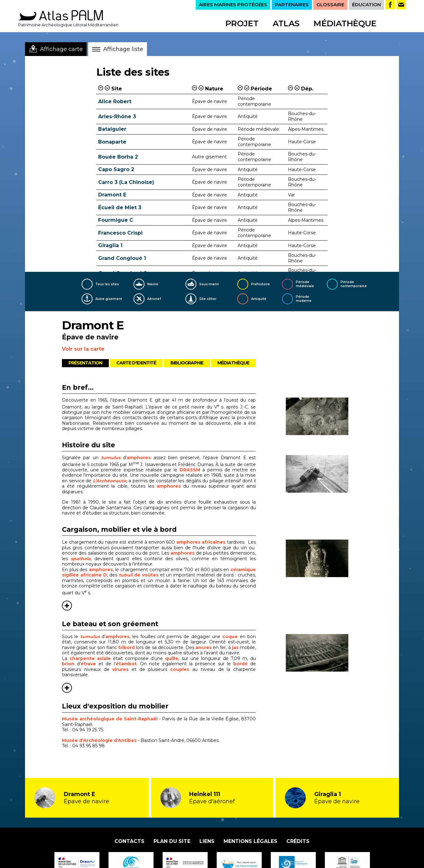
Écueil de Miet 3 (120, 208)
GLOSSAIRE (330, 5)
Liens (207, 841)
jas (235, 647)
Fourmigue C (116, 220)
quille (172, 658)
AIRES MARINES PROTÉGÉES (233, 5)
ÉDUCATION (366, 5)
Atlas (286, 23)
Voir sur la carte (83, 349)
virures (122, 669)
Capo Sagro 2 (116, 169)
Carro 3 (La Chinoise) (126, 182)
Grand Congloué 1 (122, 258)
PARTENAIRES (292, 5)
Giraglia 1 (110, 245)
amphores (139, 458)
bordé (242, 664)
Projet (242, 23)
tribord (127, 647)
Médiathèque (345, 23)
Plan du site (172, 841)
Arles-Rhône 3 (117, 117)
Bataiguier (112, 129)
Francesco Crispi (120, 233)
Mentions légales (250, 841)
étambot (126, 664)
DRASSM (190, 470)
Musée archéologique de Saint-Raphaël (110, 719)
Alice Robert (115, 102)
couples (181, 669)
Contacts (129, 841)
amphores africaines (201, 542)
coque (230, 637)
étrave (88, 664)
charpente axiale (90, 658)
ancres (204, 647)
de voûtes (139, 575)
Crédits (298, 841)
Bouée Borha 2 (118, 157)
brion (69, 664)
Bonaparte (112, 142)
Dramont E (112, 195)
